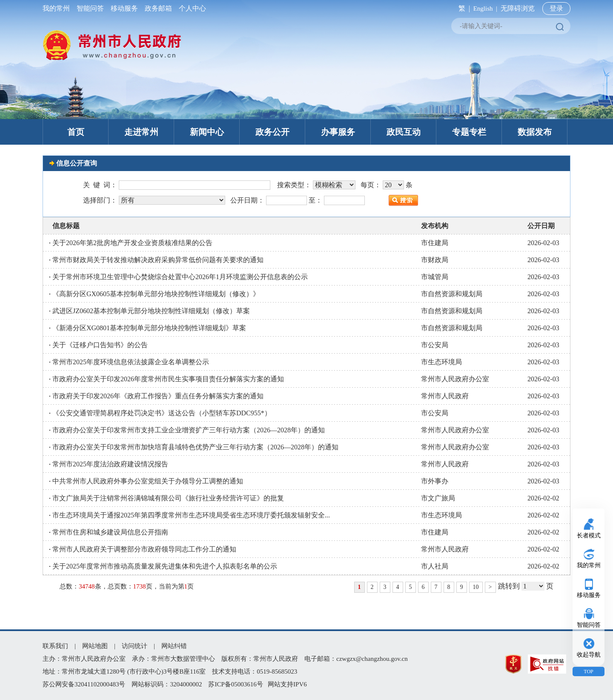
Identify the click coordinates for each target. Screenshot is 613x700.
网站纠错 (174, 646)
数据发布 (535, 132)
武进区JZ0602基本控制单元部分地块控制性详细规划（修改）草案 (151, 311)
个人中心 (191, 8)
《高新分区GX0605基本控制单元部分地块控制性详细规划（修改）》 (156, 294)
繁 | (463, 8)
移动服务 (124, 8)
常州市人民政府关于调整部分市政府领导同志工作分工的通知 (144, 549)
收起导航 (589, 655)
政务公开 (272, 132)
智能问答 (90, 8)
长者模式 (589, 536)
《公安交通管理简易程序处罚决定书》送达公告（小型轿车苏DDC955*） (162, 413)
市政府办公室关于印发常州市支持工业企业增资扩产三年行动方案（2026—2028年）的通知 (189, 430)
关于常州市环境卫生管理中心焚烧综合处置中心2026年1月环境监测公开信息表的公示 (180, 277)
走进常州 (141, 132)
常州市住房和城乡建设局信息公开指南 (110, 532)
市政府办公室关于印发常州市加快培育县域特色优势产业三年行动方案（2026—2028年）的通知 (195, 447)
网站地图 (95, 646)
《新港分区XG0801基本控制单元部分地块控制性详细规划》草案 (149, 328)
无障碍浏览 (518, 8)
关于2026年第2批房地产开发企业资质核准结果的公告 (132, 243)
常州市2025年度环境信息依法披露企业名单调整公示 (131, 362)
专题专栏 (469, 132)
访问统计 (135, 646)
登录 (556, 8)
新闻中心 (207, 132)
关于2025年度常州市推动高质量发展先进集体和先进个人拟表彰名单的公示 (165, 566)
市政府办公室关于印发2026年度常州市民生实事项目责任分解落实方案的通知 (168, 379)
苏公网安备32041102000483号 (84, 684)
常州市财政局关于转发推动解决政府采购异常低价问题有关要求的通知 (158, 260)
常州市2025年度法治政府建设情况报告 (110, 464)
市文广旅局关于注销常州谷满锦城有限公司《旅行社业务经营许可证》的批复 (168, 498)
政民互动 (404, 132)
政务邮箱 (158, 8)
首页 (76, 132)
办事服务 (338, 132)
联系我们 (55, 646)
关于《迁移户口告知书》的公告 (100, 345)
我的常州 (58, 8)
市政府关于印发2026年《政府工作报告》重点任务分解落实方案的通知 (158, 396)
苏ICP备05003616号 (235, 684)
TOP (588, 671)
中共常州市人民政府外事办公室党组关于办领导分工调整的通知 (148, 481)
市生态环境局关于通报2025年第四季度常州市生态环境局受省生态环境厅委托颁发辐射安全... (191, 515)
